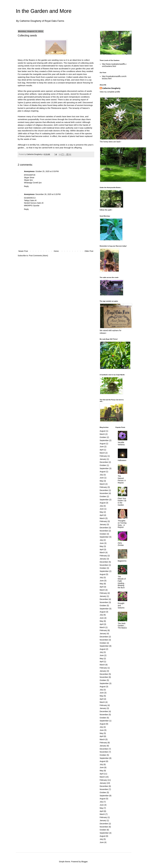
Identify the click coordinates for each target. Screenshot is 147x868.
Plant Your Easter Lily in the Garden (122, 502)
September (104, 440)
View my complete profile (110, 92)
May (101, 481)
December (104, 462)
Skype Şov (28, 180)
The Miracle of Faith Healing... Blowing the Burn (122, 582)
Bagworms (122, 561)
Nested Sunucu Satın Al (34, 203)
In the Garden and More (44, 11)
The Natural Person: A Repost (122, 479)
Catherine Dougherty (111, 88)
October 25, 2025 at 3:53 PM (47, 171)
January (103, 459)
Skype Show (29, 178)
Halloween (122, 460)
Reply (26, 186)
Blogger (84, 862)
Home (56, 251)
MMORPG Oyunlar (32, 206)
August (103, 431)
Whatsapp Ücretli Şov (33, 183)
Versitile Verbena (121, 443)
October (103, 437)
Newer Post (23, 251)
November (104, 493)
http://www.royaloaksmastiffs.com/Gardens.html (114, 65)
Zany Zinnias (121, 544)
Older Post (89, 251)
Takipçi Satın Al (30, 200)
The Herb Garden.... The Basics (122, 626)
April (102, 450)
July (101, 475)
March (102, 434)
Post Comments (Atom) (38, 256)
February (103, 456)
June (102, 447)
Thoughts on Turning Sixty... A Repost (122, 524)
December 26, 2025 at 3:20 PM (48, 194)
